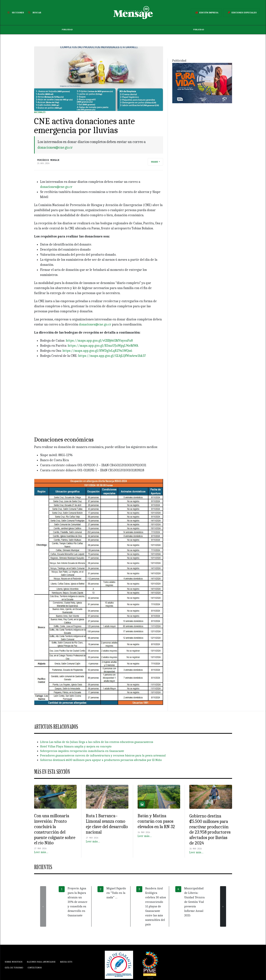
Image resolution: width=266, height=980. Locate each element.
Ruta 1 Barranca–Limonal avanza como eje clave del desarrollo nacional (107, 824)
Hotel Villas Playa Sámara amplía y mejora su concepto (76, 746)
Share (154, 162)
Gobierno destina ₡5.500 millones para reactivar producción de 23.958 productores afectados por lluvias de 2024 (210, 829)
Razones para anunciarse (41, 962)
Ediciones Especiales (241, 13)
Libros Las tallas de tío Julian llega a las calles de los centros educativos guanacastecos (97, 742)
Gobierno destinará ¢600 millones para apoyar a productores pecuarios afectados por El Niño (101, 760)
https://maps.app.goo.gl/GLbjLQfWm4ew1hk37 (112, 356)
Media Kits (66, 962)
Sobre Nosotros (13, 962)
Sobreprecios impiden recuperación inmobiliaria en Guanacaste (82, 751)
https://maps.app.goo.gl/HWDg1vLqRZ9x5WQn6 (97, 351)
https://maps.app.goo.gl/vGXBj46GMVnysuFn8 (99, 341)
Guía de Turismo (14, 968)
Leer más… (41, 852)
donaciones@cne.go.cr (55, 147)
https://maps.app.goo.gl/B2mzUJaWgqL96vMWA (103, 346)
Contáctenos (35, 968)
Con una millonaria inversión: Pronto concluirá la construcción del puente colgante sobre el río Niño (55, 829)
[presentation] (43, 906)
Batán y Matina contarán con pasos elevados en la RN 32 (156, 821)
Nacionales (40, 112)
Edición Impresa (206, 13)
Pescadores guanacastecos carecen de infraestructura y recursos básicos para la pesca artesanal (103, 756)
